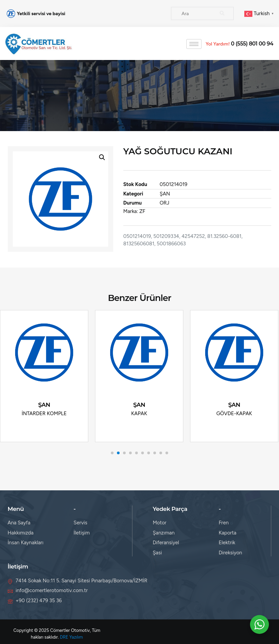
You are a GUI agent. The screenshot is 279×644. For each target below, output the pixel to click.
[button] (102, 157)
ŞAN (165, 194)
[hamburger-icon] (194, 44)
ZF (143, 211)
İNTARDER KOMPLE (44, 413)
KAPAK (139, 413)
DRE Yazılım (71, 637)
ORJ (165, 203)
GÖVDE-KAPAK (234, 413)
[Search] (222, 13)
